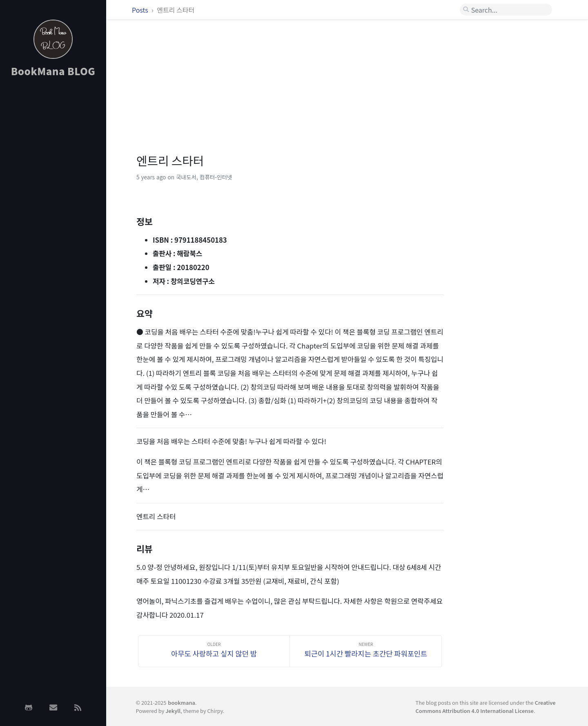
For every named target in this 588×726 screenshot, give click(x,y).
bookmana (182, 703)
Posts (141, 10)
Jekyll (173, 711)
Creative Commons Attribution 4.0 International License (486, 706)
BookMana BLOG (53, 71)
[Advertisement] (53, 214)
